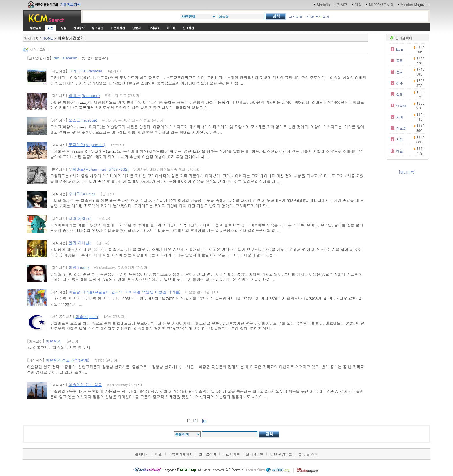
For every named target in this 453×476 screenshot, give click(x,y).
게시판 (342, 4)
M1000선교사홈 (381, 4)
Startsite (323, 4)
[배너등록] (407, 172)
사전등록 (296, 17)
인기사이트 (255, 454)
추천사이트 (231, 454)
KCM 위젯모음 (281, 454)
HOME (48, 38)
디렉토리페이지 (181, 454)
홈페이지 (142, 454)
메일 (358, 4)
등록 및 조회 (308, 454)
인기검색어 (207, 454)
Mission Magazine (415, 4)
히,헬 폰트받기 (318, 17)
